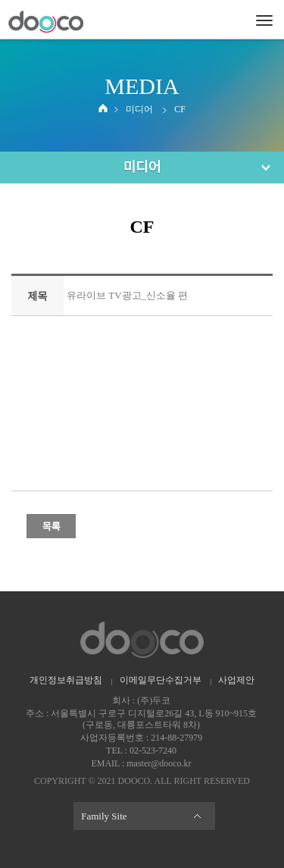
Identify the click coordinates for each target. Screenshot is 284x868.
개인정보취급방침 (66, 680)
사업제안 (236, 680)
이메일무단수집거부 (161, 680)
